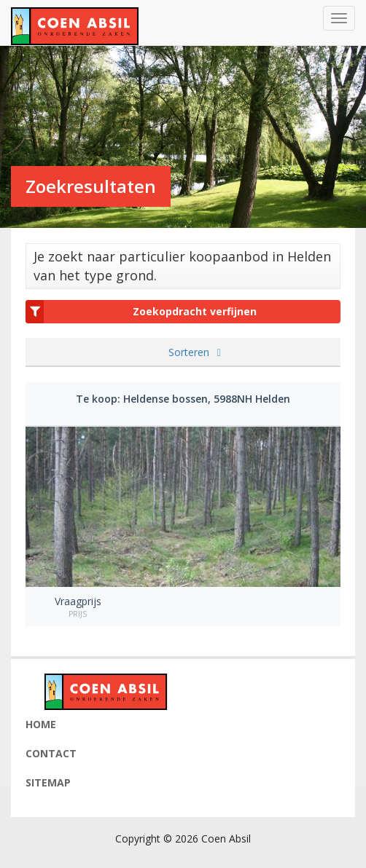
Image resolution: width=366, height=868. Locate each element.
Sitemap (48, 782)
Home (41, 724)
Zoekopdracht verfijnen (141, 312)
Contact (51, 753)
